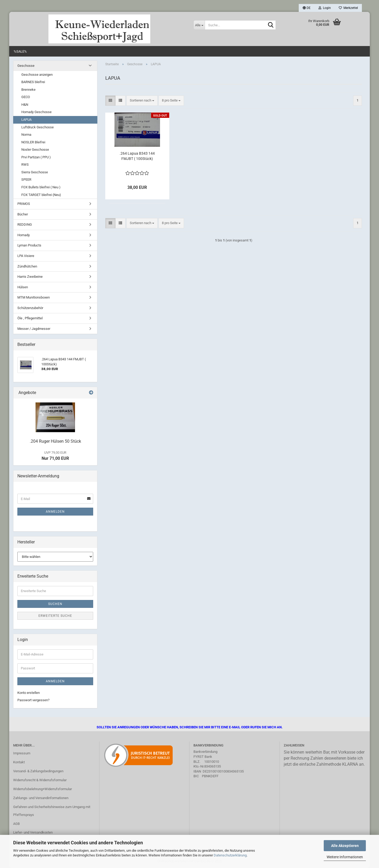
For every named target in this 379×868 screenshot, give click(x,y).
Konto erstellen (29, 693)
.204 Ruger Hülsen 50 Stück (55, 441)
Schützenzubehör (30, 308)
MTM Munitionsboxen (34, 297)
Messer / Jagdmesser (34, 329)
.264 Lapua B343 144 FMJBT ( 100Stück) (137, 156)
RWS (25, 165)
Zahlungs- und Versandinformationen (41, 798)
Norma (26, 135)
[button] (307, 8)
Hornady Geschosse (36, 112)
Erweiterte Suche (55, 616)
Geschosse (26, 66)
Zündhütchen (27, 266)
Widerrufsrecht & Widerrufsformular (40, 780)
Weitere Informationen (345, 857)
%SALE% (20, 51)
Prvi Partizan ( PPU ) (36, 157)
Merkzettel (348, 8)
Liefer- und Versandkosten (33, 832)
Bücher (23, 214)
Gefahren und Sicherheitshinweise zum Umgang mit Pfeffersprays (52, 811)
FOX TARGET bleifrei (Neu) (41, 195)
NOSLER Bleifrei (33, 142)
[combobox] (142, 101)
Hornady (24, 235)
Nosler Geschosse (35, 150)
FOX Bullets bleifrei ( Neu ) (41, 187)
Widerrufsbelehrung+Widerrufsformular (43, 789)
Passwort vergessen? (33, 700)
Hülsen (23, 287)
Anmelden (55, 512)
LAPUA (26, 120)
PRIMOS (24, 204)
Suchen (55, 604)
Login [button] (325, 8)
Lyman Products (29, 245)
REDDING (25, 224)
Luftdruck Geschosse (38, 127)
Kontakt (19, 762)
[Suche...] (199, 25)
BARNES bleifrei (33, 82)
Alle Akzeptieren (345, 846)
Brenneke (28, 90)
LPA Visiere (26, 256)
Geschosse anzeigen (37, 75)
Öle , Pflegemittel (30, 318)
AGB (16, 824)
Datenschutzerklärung (230, 855)
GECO (26, 97)
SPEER (26, 180)
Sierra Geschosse (35, 172)
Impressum (22, 753)
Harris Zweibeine (30, 277)
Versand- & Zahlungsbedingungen (38, 771)
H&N (25, 105)
